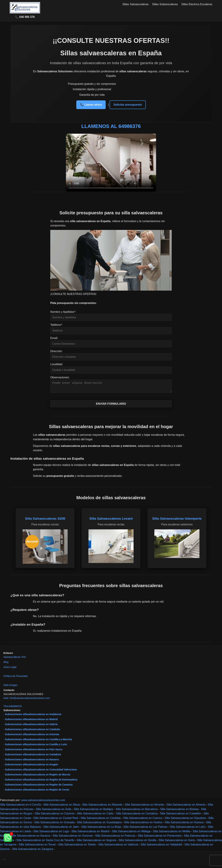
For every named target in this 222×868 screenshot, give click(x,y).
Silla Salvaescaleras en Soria (177, 842)
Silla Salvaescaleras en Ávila (54, 811)
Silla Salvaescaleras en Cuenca (143, 820)
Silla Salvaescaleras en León (188, 829)
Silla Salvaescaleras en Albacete (102, 807)
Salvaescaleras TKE (15, 659)
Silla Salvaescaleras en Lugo (51, 833)
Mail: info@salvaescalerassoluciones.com (27, 700)
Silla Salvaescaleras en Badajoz (93, 811)
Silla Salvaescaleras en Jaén (61, 829)
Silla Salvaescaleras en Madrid (90, 833)
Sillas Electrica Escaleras (197, 4)
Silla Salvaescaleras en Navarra (30, 838)
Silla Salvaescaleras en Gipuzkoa (185, 820)
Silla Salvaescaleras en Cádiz (95, 816)
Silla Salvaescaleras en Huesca (184, 824)
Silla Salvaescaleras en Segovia (96, 842)
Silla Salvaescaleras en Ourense (73, 838)
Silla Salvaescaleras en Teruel (37, 847)
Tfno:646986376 (13, 708)
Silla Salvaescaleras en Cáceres (55, 816)
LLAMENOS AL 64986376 (111, 126)
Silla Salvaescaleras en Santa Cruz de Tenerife (45, 842)
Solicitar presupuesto (128, 105)
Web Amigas (10, 687)
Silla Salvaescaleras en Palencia (115, 838)
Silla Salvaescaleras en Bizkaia (179, 811)
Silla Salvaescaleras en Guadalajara (99, 824)
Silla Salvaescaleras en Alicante (144, 807)
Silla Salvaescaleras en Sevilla (137, 842)
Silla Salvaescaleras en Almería (186, 807)
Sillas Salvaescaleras (136, 4)
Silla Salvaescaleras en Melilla (171, 833)
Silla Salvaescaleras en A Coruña (20, 807)
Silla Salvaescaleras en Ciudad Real (56, 820)
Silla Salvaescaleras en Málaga (131, 833)
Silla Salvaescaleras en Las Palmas (145, 829)
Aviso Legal (10, 669)
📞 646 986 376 (25, 17)
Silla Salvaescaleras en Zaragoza (33, 851)
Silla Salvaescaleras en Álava (62, 807)
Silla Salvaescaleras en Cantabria (137, 816)
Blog (6, 664)
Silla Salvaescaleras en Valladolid (161, 847)
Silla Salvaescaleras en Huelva (143, 824)
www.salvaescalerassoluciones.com (43, 802)
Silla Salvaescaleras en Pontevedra (160, 838)
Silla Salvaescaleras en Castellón (180, 816)
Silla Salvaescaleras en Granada (54, 824)
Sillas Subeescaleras (165, 4)
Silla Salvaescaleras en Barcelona (137, 811)
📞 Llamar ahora (91, 105)
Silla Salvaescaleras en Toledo (77, 847)
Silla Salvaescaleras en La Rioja (101, 829)
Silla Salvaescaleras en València (118, 847)
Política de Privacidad (15, 678)
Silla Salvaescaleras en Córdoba (101, 820)
